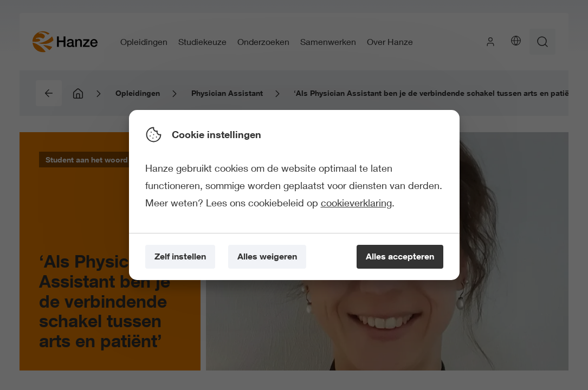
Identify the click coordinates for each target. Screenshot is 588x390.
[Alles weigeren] (267, 257)
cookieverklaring (356, 203)
